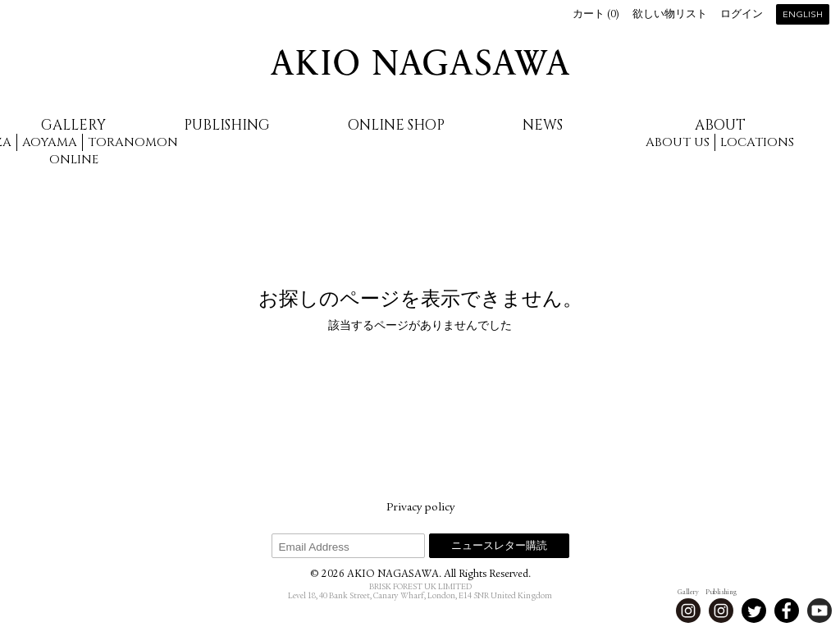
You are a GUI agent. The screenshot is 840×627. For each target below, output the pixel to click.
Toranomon (133, 142)
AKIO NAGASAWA (420, 62)
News (543, 125)
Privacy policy (420, 508)
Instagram (688, 611)
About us (678, 142)
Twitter (754, 611)
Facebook (787, 611)
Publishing (227, 125)
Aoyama (50, 142)
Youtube (819, 611)
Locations (757, 142)
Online (74, 160)
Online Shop (396, 125)
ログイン (742, 15)
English (803, 15)
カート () (596, 15)
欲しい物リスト (670, 15)
